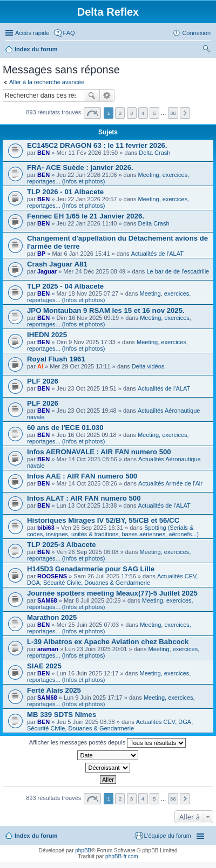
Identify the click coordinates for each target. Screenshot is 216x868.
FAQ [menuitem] (69, 33)
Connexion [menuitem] (196, 33)
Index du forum (36, 49)
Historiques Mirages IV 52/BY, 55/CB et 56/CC (103, 520)
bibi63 (46, 528)
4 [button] (143, 113)
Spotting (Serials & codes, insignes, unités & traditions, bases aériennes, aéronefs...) (113, 531)
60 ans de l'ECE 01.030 (65, 428)
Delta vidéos (148, 366)
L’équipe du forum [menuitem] (168, 836)
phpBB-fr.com (122, 856)
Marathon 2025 (52, 617)
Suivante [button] (185, 113)
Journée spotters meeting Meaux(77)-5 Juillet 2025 (112, 593)
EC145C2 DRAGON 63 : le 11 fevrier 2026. (97, 145)
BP (41, 254)
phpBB (83, 850)
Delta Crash (154, 153)
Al (40, 366)
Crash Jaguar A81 (57, 264)
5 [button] (154, 113)
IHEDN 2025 (47, 335)
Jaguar (47, 271)
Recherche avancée (107, 95)
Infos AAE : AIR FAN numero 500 (82, 476)
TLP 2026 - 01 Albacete (65, 192)
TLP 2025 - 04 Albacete (65, 286)
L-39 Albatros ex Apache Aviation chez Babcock (108, 642)
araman (48, 649)
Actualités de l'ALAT (157, 254)
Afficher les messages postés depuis (107, 743)
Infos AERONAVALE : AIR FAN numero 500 (99, 452)
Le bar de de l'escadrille (178, 271)
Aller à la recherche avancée (47, 82)
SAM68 (47, 600)
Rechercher (92, 95)
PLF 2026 (43, 381)
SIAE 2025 (44, 666)
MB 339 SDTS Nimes (62, 715)
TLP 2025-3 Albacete (62, 545)
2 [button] (120, 113)
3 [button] (132, 113)
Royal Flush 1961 (56, 359)
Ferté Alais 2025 (54, 690)
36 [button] (173, 113)
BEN (43, 153)
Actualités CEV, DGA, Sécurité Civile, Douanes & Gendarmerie (112, 579)
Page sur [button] (92, 113)
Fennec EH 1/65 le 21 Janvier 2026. (86, 216)
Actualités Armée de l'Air (170, 483)
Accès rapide (32, 33)
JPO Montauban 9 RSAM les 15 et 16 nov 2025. (106, 310)
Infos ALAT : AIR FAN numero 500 (84, 498)
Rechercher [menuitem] (206, 50)
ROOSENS (52, 576)
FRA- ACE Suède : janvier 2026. (80, 168)
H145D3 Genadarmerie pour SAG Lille (91, 569)
